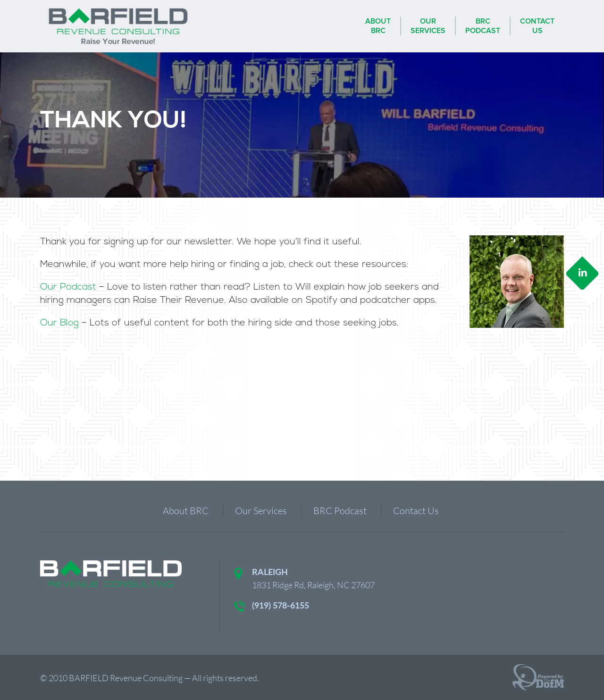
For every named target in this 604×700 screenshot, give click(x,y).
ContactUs (537, 26)
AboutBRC (378, 26)
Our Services (261, 511)
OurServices (428, 26)
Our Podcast (68, 287)
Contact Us (416, 511)
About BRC (186, 511)
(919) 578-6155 (281, 605)
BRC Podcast (340, 511)
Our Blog (59, 323)
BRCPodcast (483, 26)
